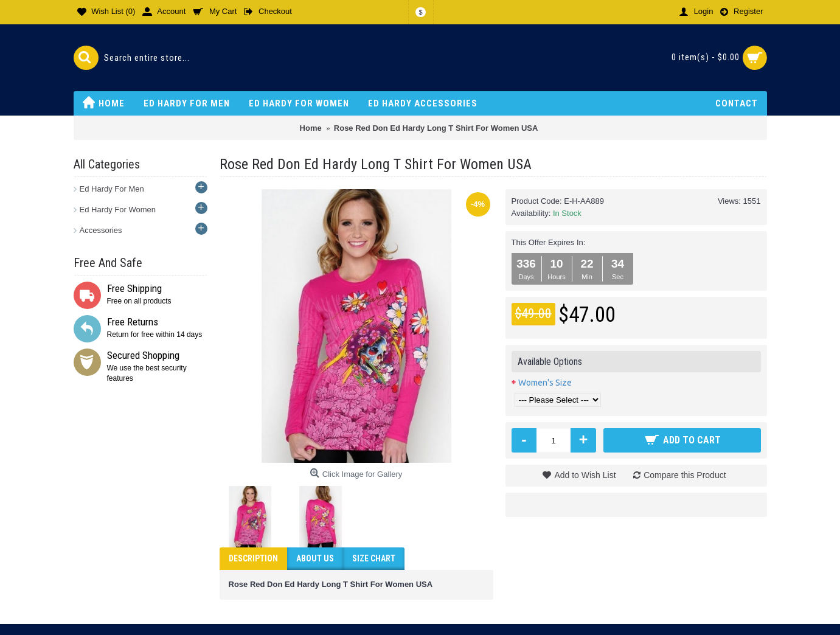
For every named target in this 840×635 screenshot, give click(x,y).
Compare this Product (685, 475)
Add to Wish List (585, 475)
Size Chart (374, 558)
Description (253, 558)
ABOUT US (315, 558)
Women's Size (545, 383)
